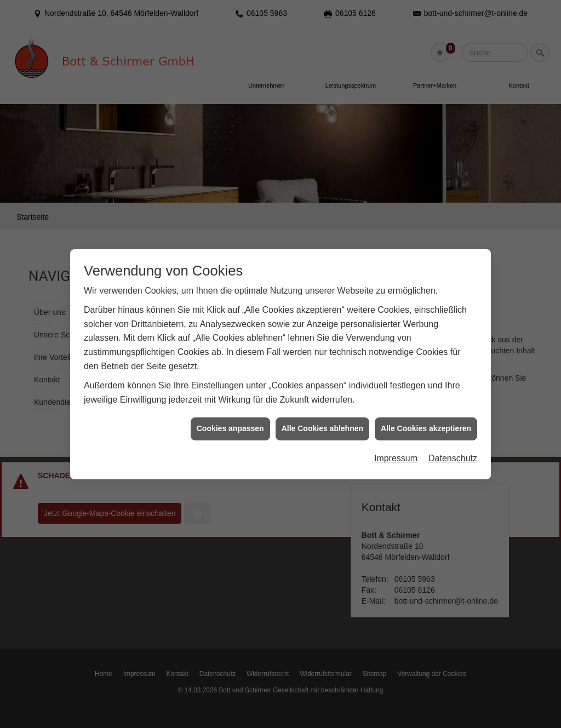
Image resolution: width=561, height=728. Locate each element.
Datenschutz (453, 454)
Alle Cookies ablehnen (322, 424)
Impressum (396, 454)
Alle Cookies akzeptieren (426, 424)
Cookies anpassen (230, 424)
